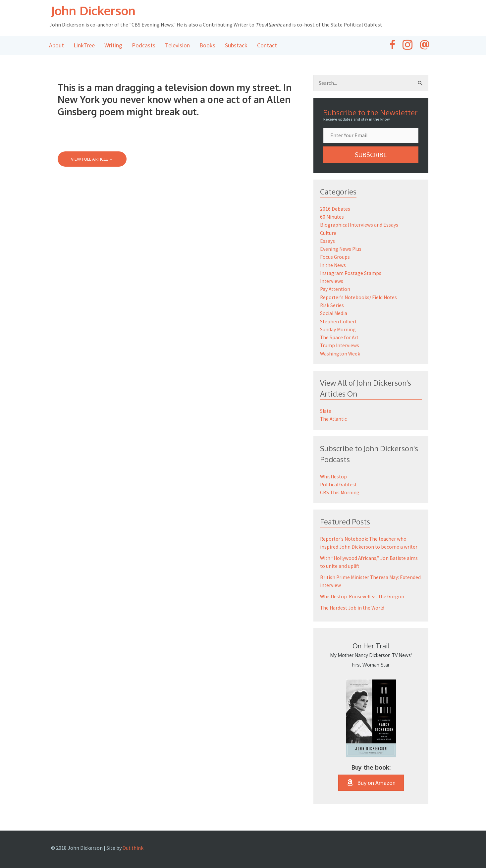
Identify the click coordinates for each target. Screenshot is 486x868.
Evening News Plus (341, 249)
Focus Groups (335, 257)
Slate (326, 410)
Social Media (334, 313)
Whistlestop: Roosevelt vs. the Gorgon (364, 595)
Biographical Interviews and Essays (360, 226)
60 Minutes (332, 218)
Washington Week (341, 353)
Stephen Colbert (339, 321)
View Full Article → (92, 160)
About (56, 46)
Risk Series (332, 305)
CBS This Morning (340, 491)
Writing (113, 46)
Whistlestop (334, 475)
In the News (333, 265)
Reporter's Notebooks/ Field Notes (360, 297)
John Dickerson (99, 11)
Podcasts (144, 46)
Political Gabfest (339, 483)
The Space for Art (340, 337)
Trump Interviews (340, 345)
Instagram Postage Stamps (351, 273)
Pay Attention (336, 289)
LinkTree (84, 46)
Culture (328, 234)
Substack (236, 46)
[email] (371, 136)
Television (177, 46)
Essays (327, 242)
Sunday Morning (338, 329)
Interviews (332, 281)
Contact (267, 46)
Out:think (134, 847)
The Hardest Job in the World (353, 607)
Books (207, 46)
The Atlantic (334, 418)
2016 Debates (335, 210)
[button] (371, 156)
